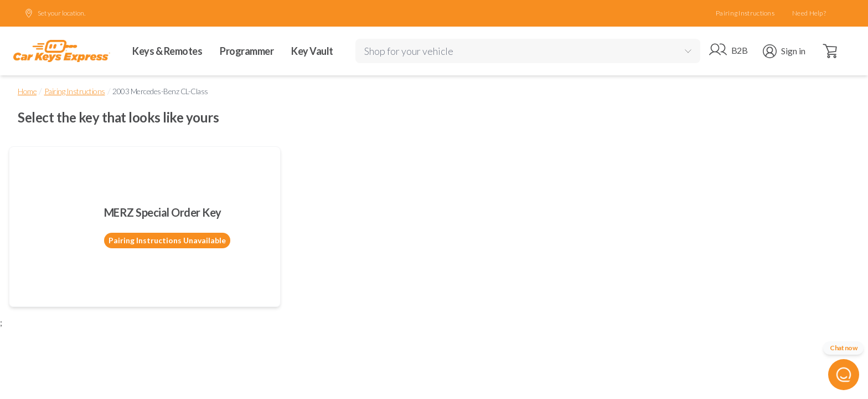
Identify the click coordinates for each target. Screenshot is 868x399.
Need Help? (809, 13)
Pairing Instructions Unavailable (167, 240)
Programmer (247, 51)
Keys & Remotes (167, 51)
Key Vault (312, 51)
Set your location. (55, 13)
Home (27, 91)
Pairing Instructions (745, 13)
